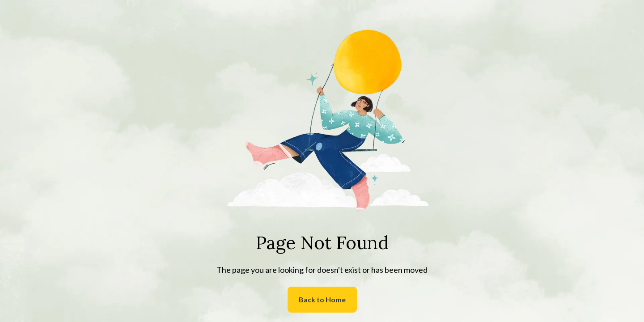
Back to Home (322, 299)
